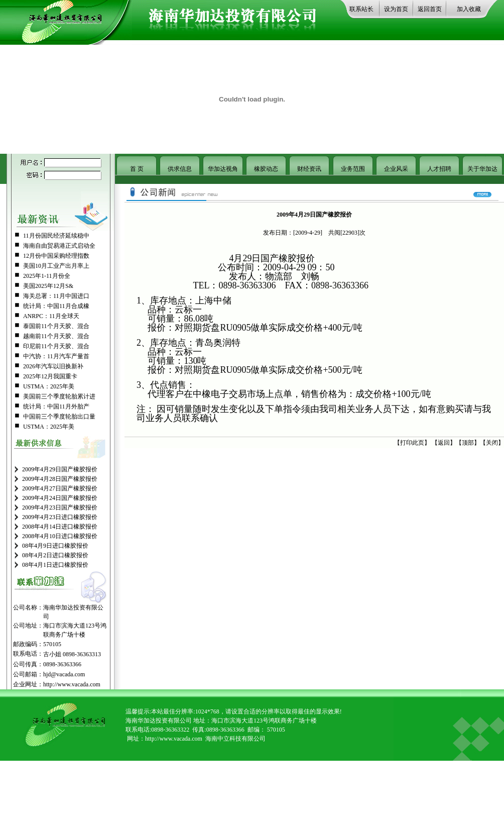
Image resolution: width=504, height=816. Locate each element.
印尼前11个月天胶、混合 (56, 346)
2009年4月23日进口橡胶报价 (60, 517)
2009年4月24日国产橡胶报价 (60, 498)
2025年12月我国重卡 (50, 376)
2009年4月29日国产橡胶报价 (60, 469)
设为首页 (396, 9)
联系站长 (361, 9)
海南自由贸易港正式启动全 (59, 246)
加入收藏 (469, 9)
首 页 (137, 169)
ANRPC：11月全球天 (51, 316)
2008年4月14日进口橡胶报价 (60, 527)
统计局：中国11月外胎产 (56, 406)
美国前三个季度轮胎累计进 (59, 396)
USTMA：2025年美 (49, 386)
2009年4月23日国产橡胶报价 (60, 507)
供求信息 (180, 169)
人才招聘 (439, 169)
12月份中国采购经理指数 (56, 256)
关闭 (492, 443)
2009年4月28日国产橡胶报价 (60, 479)
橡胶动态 (266, 169)
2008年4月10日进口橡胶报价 (60, 536)
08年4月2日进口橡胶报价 (55, 555)
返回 (444, 443)
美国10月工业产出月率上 (56, 266)
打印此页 (412, 443)
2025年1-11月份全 (47, 276)
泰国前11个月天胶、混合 (56, 326)
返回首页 (430, 9)
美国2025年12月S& (48, 286)
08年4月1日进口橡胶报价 (55, 565)
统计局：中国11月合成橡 (56, 306)
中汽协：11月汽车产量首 (56, 356)
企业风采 (396, 169)
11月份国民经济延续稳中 (56, 236)
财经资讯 (309, 169)
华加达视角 (223, 169)
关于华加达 (482, 169)
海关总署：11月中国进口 (56, 296)
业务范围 (353, 169)
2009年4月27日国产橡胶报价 (60, 488)
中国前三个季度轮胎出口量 (59, 417)
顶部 (468, 443)
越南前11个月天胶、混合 (56, 336)
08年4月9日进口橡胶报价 (55, 546)
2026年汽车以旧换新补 (53, 366)
